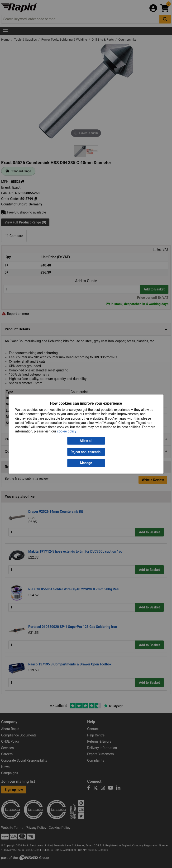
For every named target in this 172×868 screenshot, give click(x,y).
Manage (86, 463)
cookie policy (67, 432)
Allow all (86, 441)
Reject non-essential (86, 452)
